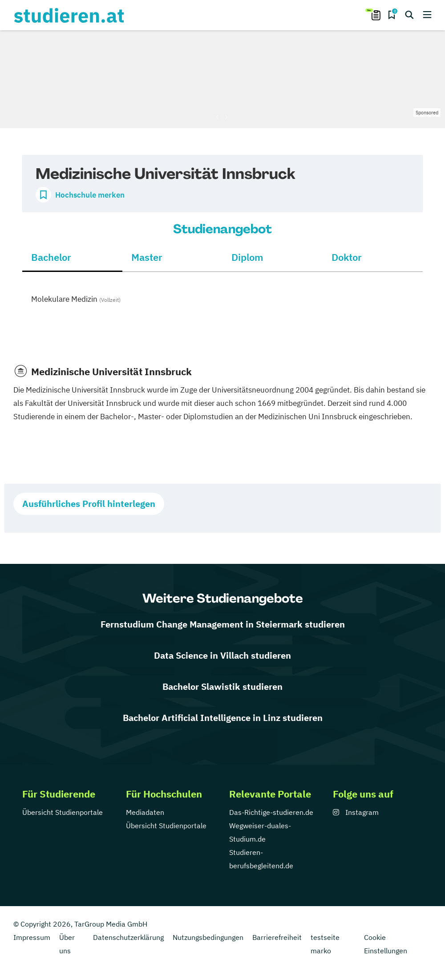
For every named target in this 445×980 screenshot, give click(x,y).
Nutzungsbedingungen (208, 937)
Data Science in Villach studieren (222, 655)
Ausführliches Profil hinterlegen (89, 504)
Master (147, 257)
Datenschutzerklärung (128, 937)
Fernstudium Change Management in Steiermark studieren (223, 624)
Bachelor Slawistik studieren (222, 686)
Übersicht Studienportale (63, 812)
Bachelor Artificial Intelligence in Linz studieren (223, 718)
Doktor (347, 257)
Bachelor (51, 257)
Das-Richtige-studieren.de (271, 812)
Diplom (247, 257)
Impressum (32, 937)
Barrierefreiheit (277, 937)
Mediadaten (145, 812)
